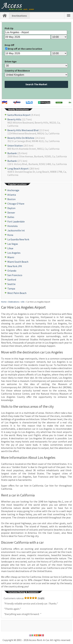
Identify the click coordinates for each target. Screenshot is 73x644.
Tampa (11, 288)
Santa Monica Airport (19, 115)
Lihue (10, 248)
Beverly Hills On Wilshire (21, 138)
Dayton (11, 208)
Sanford (12, 280)
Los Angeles (14, 253)
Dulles (11, 217)
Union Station (15, 146)
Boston (11, 199)
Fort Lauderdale (16, 221)
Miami (11, 257)
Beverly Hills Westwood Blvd (23, 130)
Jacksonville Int (16, 230)
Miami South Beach (18, 262)
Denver (11, 213)
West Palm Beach (17, 293)
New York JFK (15, 266)
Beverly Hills (14, 119)
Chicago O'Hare (16, 204)
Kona (10, 235)
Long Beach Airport (18, 168)
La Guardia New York (18, 239)
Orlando (12, 271)
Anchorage (13, 190)
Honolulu (12, 226)
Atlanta (12, 195)
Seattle (11, 284)
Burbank (12, 153)
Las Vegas (13, 244)
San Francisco (15, 275)
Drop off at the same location (25, 49)
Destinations (19, 16)
